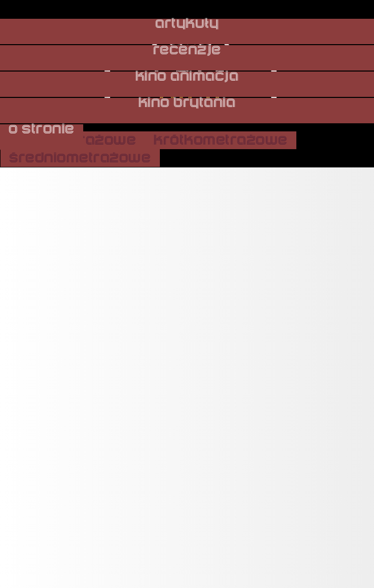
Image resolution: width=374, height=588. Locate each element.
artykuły (187, 24)
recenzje (187, 50)
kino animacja (187, 77)
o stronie (42, 129)
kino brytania (187, 103)
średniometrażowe (80, 158)
